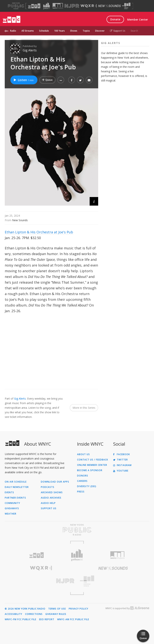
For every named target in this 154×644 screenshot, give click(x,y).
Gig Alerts (30, 50)
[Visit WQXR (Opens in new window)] (89, 6)
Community (12, 503)
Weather (11, 514)
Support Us (118, 31)
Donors (83, 476)
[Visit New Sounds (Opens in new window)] (109, 6)
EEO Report (47, 619)
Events (9, 492)
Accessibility (13, 614)
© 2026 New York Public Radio (25, 609)
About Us (83, 454)
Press (81, 492)
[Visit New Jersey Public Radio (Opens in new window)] (41, 581)
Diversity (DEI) (87, 486)
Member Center (138, 20)
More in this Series (84, 408)
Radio (13, 31)
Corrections (34, 614)
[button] (61, 80)
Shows (74, 31)
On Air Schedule (16, 482)
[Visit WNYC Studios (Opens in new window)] (58, 6)
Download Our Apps (55, 482)
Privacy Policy (79, 609)
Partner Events (15, 498)
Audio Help (48, 503)
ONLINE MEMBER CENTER (92, 465)
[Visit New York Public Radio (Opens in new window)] (77, 530)
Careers (82, 481)
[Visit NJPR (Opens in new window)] (72, 6)
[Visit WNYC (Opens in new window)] (34, 6)
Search (134, 31)
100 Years (59, 31)
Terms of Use (57, 609)
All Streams (28, 31)
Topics (86, 31)
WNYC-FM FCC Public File (21, 619)
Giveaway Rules (56, 614)
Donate (115, 19)
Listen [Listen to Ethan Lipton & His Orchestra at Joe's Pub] (23, 80)
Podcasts (48, 487)
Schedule (44, 31)
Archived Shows (52, 492)
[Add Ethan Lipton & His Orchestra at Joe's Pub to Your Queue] (47, 80)
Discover (100, 31)
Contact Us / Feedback (93, 460)
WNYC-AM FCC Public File (73, 619)
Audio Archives (51, 498)
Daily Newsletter (17, 487)
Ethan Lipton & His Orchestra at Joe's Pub (39, 232)
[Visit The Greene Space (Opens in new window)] (126, 6)
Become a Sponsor (90, 470)
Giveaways (12, 508)
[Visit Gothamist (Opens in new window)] (47, 6)
